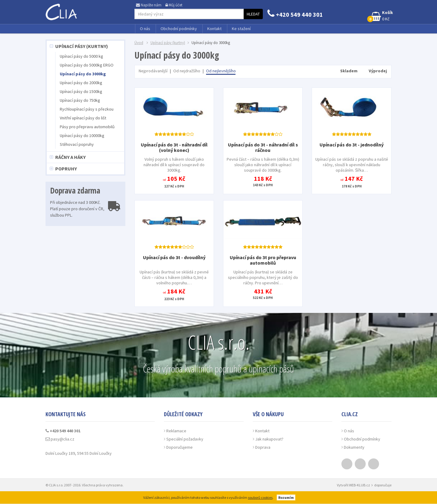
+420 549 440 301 (295, 14)
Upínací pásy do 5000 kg (81, 56)
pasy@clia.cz (60, 439)
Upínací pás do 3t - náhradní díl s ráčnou (263, 147)
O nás (145, 29)
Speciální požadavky (185, 439)
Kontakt (214, 29)
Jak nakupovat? (269, 439)
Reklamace (176, 431)
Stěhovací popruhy (77, 144)
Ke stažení (241, 29)
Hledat (253, 14)
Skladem (349, 71)
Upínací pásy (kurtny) (82, 46)
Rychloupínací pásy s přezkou (87, 109)
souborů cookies (260, 497)
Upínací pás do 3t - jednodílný (352, 145)
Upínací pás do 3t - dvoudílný (174, 257)
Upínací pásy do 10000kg (82, 135)
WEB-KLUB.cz (359, 485)
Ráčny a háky (70, 157)
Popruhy (66, 169)
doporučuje (383, 485)
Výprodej (378, 71)
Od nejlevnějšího (221, 71)
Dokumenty (354, 447)
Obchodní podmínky (179, 29)
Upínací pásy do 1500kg (81, 91)
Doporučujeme (180, 447)
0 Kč (381, 16)
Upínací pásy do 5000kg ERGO (87, 65)
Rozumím (286, 497)
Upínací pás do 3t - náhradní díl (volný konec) (174, 147)
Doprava (263, 447)
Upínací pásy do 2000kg (81, 83)
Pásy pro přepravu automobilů (87, 127)
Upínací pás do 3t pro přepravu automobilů (263, 260)
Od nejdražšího (187, 71)
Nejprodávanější (153, 71)
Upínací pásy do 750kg (80, 100)
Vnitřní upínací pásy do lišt (83, 118)
